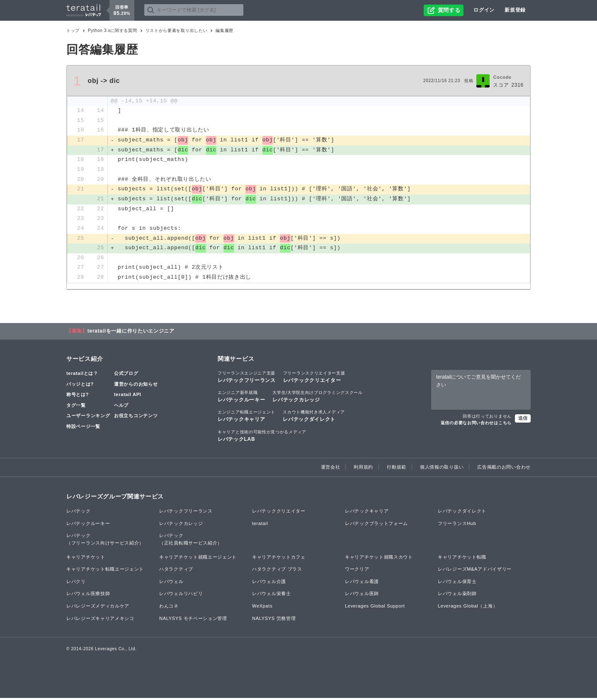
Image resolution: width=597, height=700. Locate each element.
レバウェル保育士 (457, 583)
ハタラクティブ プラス (277, 571)
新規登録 (515, 10)
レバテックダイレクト (314, 418)
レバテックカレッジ (317, 398)
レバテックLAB (262, 437)
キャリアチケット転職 (462, 559)
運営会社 (331, 469)
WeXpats (262, 608)
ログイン (484, 10)
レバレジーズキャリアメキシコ (100, 620)
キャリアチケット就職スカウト (379, 559)
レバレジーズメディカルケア (98, 608)
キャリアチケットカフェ (279, 559)
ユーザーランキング (88, 418)
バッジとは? (80, 386)
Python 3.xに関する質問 (112, 30)
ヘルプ (121, 407)
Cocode (502, 77)
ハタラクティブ (176, 571)
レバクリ (76, 583)
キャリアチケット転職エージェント (105, 571)
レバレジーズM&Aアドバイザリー (475, 571)
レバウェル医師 (362, 595)
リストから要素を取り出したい (177, 30)
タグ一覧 (76, 407)
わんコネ (169, 608)
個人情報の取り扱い (442, 469)
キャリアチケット (86, 559)
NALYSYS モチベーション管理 (193, 620)
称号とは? (78, 396)
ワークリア (357, 571)
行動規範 (397, 469)
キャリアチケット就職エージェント (198, 559)
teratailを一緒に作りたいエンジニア (131, 333)
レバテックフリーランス (247, 379)
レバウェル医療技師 (88, 595)
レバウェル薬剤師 (457, 595)
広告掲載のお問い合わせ (504, 469)
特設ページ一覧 (83, 428)
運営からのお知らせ (136, 386)
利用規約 (363, 469)
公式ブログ (126, 375)
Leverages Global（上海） (468, 608)
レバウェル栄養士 (272, 595)
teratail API (127, 396)
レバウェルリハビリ (181, 595)
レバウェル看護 (362, 583)
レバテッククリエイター (314, 379)
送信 (523, 420)
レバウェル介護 (269, 583)
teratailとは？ (82, 375)
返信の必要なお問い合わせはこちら (476, 424)
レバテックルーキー (241, 398)
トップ (73, 30)
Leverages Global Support (375, 608)
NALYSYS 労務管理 (274, 620)
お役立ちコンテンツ (136, 418)
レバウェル (171, 583)
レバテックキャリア (246, 418)
